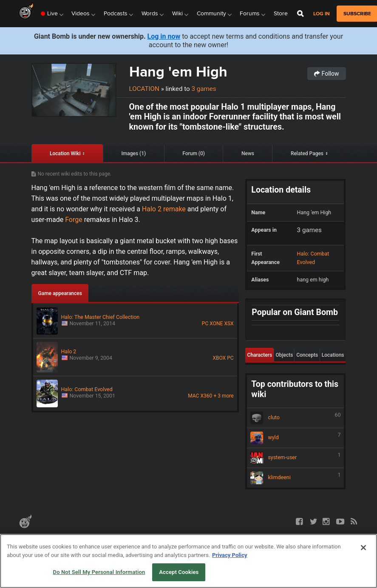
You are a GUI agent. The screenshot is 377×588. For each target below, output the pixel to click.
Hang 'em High (178, 71)
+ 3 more (223, 396)
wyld (295, 438)
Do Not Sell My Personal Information (99, 572)
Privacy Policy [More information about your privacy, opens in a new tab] (230, 555)
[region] (188, 561)
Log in (322, 14)
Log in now (164, 36)
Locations (333, 355)
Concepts (307, 355)
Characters (260, 355)
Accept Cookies (179, 572)
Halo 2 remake (164, 209)
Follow (326, 74)
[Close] (363, 548)
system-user (295, 458)
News (248, 153)
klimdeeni (295, 478)
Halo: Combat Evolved (313, 258)
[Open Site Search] (300, 14)
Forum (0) (194, 153)
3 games (204, 89)
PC (205, 324)
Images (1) (133, 153)
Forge (75, 220)
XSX (229, 324)
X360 (207, 396)
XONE (216, 324)
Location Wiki (65, 153)
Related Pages (307, 153)
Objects (284, 355)
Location (144, 89)
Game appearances (60, 293)
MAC (193, 396)
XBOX (219, 358)
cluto (295, 418)
